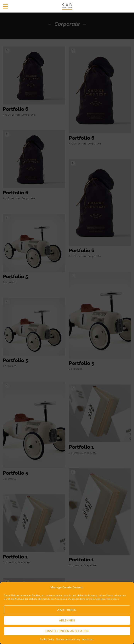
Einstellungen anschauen (67, 631)
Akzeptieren (67, 610)
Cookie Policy (47, 639)
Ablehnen (67, 620)
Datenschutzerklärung (68, 639)
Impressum (88, 639)
